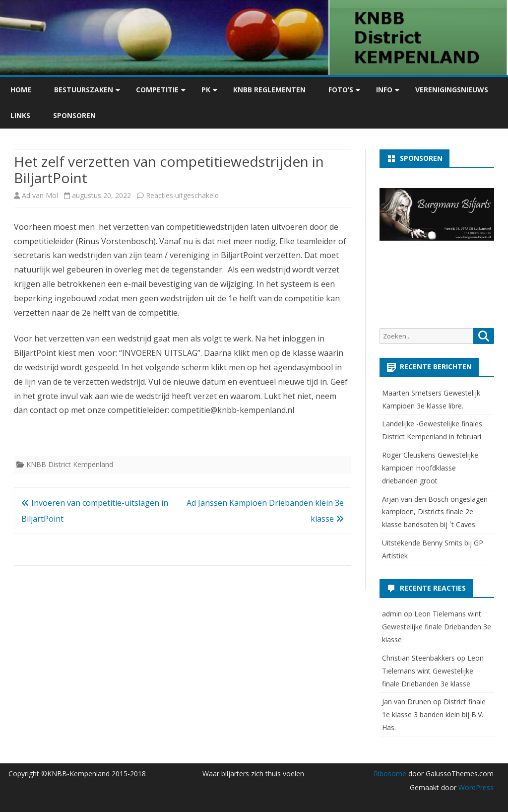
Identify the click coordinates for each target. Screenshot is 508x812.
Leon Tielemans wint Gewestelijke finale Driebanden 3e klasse (437, 627)
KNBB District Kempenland (70, 464)
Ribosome (390, 774)
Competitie (157, 90)
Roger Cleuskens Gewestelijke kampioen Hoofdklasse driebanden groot (430, 468)
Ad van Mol (40, 195)
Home (21, 90)
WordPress (475, 787)
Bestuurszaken (84, 90)
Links (20, 115)
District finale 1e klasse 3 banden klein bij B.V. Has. (434, 714)
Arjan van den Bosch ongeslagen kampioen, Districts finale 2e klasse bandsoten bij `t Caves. (435, 512)
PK (206, 90)
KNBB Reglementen (269, 90)
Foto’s (341, 90)
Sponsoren (74, 115)
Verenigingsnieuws (452, 90)
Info (384, 90)
